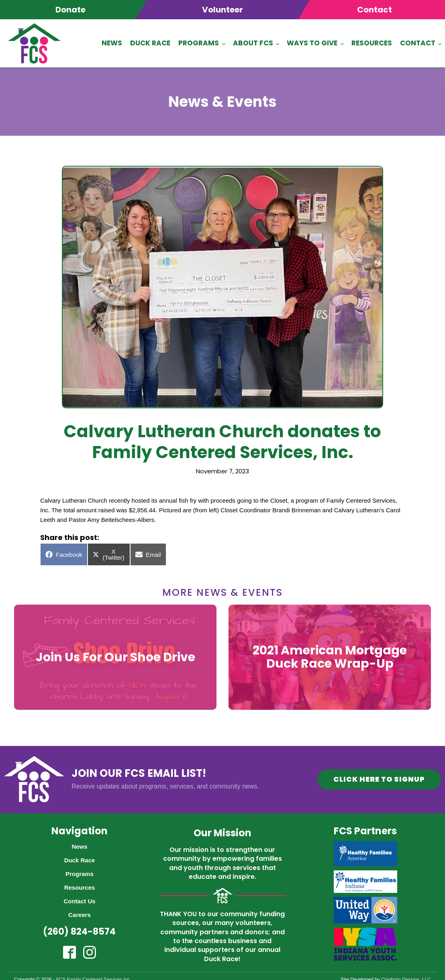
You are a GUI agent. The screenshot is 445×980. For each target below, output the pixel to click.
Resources (372, 42)
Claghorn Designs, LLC (406, 977)
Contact (418, 42)
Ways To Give (312, 42)
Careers (80, 912)
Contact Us (79, 899)
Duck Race (150, 42)
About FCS (253, 42)
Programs (199, 42)
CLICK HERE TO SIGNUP (378, 777)
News (112, 42)
